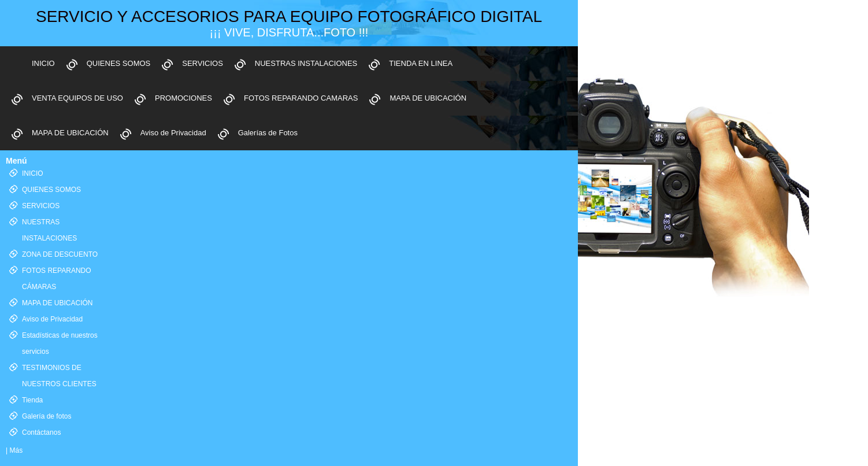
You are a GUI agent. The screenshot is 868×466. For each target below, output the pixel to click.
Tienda (32, 400)
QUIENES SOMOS (119, 63)
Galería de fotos (47, 416)
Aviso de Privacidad (173, 133)
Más (16, 450)
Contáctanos (41, 432)
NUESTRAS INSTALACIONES (306, 63)
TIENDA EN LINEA (421, 63)
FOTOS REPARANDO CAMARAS (301, 98)
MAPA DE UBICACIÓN (428, 98)
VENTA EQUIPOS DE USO (77, 98)
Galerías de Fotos (268, 133)
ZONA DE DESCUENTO (60, 254)
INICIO (43, 63)
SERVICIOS (203, 63)
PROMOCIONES (183, 98)
